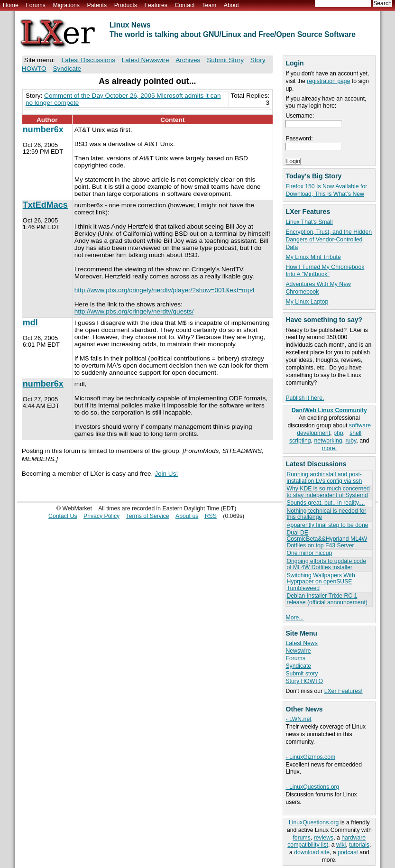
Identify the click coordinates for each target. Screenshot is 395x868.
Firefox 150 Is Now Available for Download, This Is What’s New (326, 190)
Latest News (301, 643)
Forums (35, 5)
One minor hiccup (309, 553)
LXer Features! (344, 691)
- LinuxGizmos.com (310, 757)
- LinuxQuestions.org (312, 787)
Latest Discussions (88, 60)
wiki (341, 845)
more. (329, 448)
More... (294, 618)
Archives (188, 60)
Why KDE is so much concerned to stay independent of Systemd (328, 492)
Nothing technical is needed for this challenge (326, 514)
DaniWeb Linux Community (329, 410)
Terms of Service (148, 516)
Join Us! (166, 474)
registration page (328, 81)
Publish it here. (305, 398)
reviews (324, 838)
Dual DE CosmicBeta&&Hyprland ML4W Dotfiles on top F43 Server (327, 539)
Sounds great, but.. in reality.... (326, 503)
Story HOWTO (304, 681)
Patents (97, 5)
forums (301, 838)
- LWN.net (298, 719)
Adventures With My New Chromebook (318, 288)
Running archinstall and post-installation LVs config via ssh (324, 477)
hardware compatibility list (326, 841)
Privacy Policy (101, 516)
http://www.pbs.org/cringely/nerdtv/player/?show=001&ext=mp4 (165, 290)
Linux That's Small (309, 222)
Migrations (66, 5)
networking (328, 441)
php (338, 433)
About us (187, 516)
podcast (348, 852)
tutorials (359, 845)
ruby (351, 441)
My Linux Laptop (307, 302)
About (231, 5)
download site (312, 852)
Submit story (302, 674)
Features (156, 5)
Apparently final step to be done (327, 525)
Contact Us (63, 516)
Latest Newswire (146, 60)
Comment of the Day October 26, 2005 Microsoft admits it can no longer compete (123, 99)
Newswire (298, 651)
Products (126, 5)
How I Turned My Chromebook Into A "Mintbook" (325, 271)
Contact (184, 5)
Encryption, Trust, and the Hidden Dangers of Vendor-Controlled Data (329, 240)
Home (11, 5)
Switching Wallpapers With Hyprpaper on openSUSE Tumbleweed (321, 582)
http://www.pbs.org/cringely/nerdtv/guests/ (134, 311)
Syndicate (298, 666)
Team (209, 5)
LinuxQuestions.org (314, 822)
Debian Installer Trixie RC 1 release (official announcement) (327, 599)
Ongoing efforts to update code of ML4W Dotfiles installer (326, 564)
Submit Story (225, 60)
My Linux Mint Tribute (313, 257)
